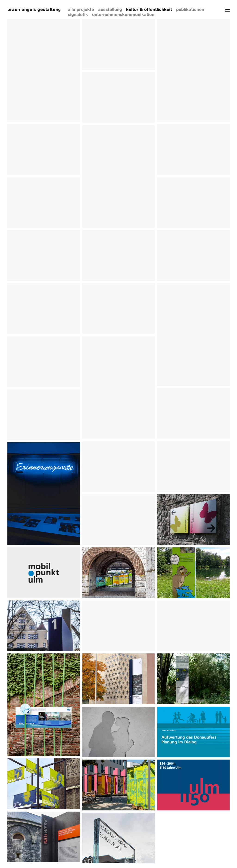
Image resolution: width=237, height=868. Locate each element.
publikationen (190, 9)
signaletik (78, 15)
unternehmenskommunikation (123, 15)
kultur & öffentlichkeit (149, 9)
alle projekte (81, 9)
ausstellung (110, 9)
